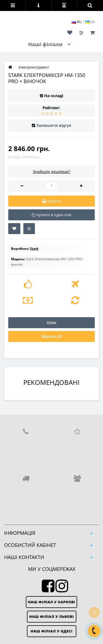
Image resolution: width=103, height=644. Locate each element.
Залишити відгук (54, 125)
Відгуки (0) (51, 336)
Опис (52, 323)
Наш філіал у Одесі (51, 631)
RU (77, 22)
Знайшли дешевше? (51, 172)
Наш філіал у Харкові (51, 602)
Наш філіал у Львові (51, 616)
